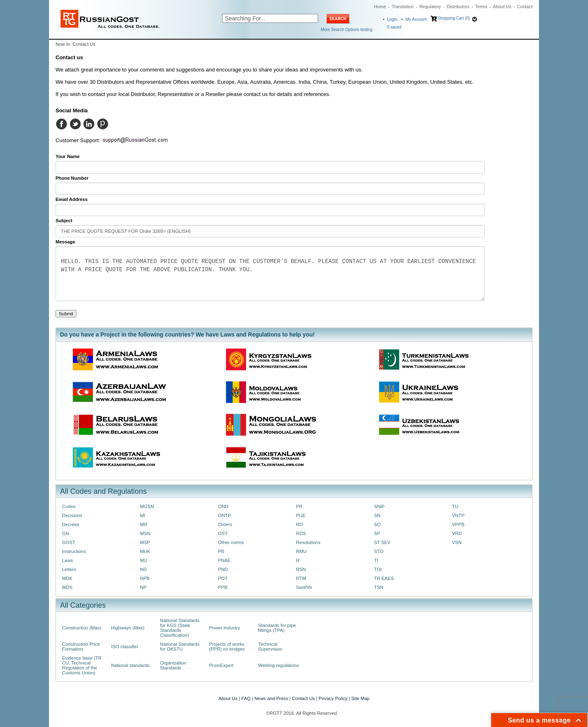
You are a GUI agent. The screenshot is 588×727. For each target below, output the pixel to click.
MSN (145, 533)
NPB (145, 578)
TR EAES (384, 578)
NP (143, 587)
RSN (301, 569)
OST (223, 533)
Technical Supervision (270, 647)
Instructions (74, 551)
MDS (67, 587)
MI (143, 515)
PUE (301, 515)
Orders (225, 524)
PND (223, 569)
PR (299, 506)
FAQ (246, 698)
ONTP (225, 515)
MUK (145, 551)
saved (394, 27)
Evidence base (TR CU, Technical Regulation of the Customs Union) (82, 665)
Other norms (231, 542)
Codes (69, 506)
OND (223, 506)
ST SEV (382, 542)
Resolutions (308, 542)
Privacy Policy (333, 698)
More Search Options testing (346, 30)
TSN (379, 587)
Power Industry (225, 628)
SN (377, 515)
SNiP (379, 506)
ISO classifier (125, 647)
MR (144, 524)
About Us (502, 7)
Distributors (458, 7)
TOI (378, 569)
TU (455, 506)
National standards (130, 665)
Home (380, 7)
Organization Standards (173, 665)
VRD (457, 533)
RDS (301, 533)
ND (143, 569)
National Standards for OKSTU (180, 647)
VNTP (458, 515)
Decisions (72, 515)
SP (377, 533)
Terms (481, 7)
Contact (525, 7)
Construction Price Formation (81, 647)
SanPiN (304, 587)
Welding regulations (278, 665)
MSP (145, 542)
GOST (69, 542)
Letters (69, 569)
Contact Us (303, 698)
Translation (403, 7)
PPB (223, 587)
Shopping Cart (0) (454, 18)
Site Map (360, 698)
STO (379, 551)
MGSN (147, 506)
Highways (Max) (128, 628)
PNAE (224, 560)
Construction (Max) (82, 628)
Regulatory (430, 7)
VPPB (458, 524)
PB (221, 551)
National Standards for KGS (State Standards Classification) (180, 628)
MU (144, 560)
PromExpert (221, 665)
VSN (457, 542)
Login (392, 19)
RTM (301, 578)
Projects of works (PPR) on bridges (227, 647)
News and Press (271, 698)
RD (299, 524)
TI (376, 560)
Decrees (71, 524)
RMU (301, 551)
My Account (416, 19)
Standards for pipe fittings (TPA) (277, 628)
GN (66, 533)
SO (377, 524)
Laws (68, 560)
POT (223, 578)
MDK (67, 578)
